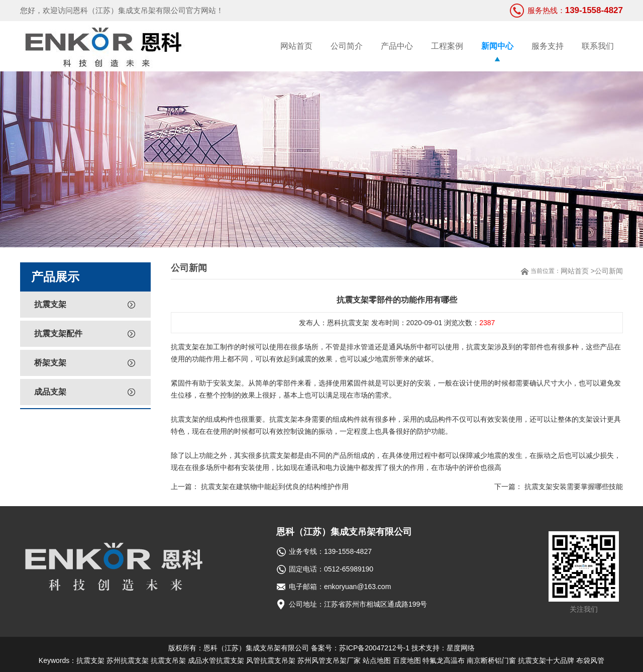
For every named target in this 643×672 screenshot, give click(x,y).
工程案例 (447, 46)
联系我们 (598, 46)
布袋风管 (590, 660)
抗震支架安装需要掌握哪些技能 (574, 487)
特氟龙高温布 (444, 660)
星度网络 (461, 648)
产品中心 (397, 46)
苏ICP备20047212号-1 (374, 648)
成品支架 (50, 392)
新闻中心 (497, 46)
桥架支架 (50, 363)
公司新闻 (609, 271)
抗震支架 (50, 304)
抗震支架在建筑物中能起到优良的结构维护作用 (275, 487)
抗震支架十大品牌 (546, 660)
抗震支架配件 (58, 333)
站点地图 (377, 660)
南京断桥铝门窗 (491, 660)
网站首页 (296, 46)
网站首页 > (578, 271)
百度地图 (407, 660)
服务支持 (548, 46)
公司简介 (347, 46)
